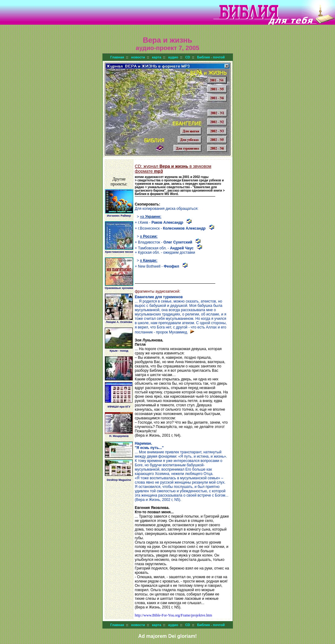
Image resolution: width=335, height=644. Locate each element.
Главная (117, 57)
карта (157, 57)
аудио (173, 57)
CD (188, 57)
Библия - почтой (211, 57)
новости (138, 57)
